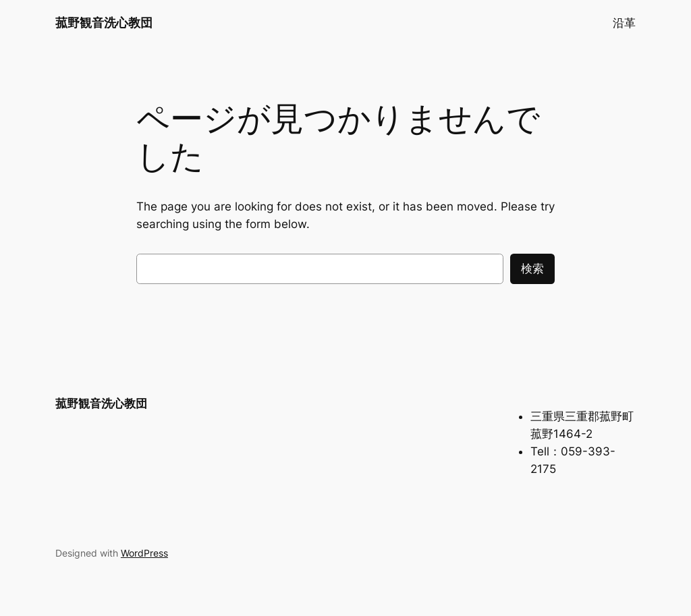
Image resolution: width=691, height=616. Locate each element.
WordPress (144, 553)
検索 (532, 269)
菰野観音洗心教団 (104, 23)
